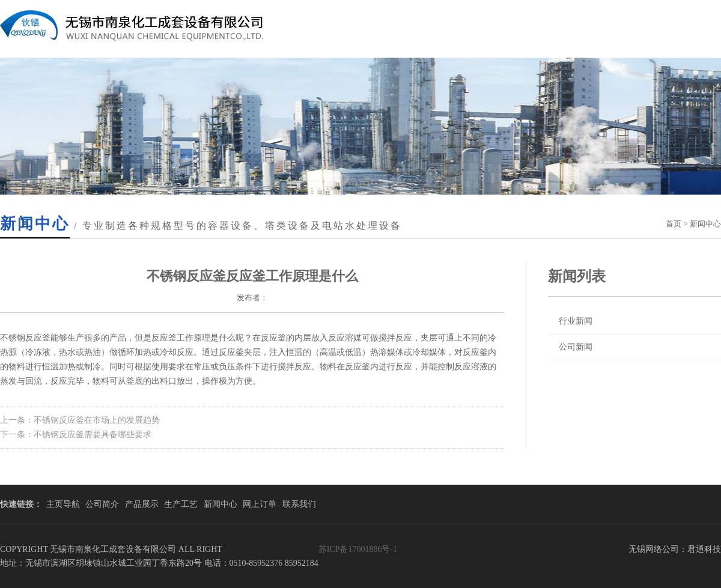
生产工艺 (181, 504)
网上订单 (260, 504)
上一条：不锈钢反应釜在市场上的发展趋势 (80, 420)
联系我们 (299, 504)
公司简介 (102, 504)
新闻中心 (221, 504)
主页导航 (63, 504)
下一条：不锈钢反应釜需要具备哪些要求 (76, 435)
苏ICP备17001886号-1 (358, 549)
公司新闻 (576, 347)
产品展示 (142, 504)
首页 (674, 224)
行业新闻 (576, 321)
